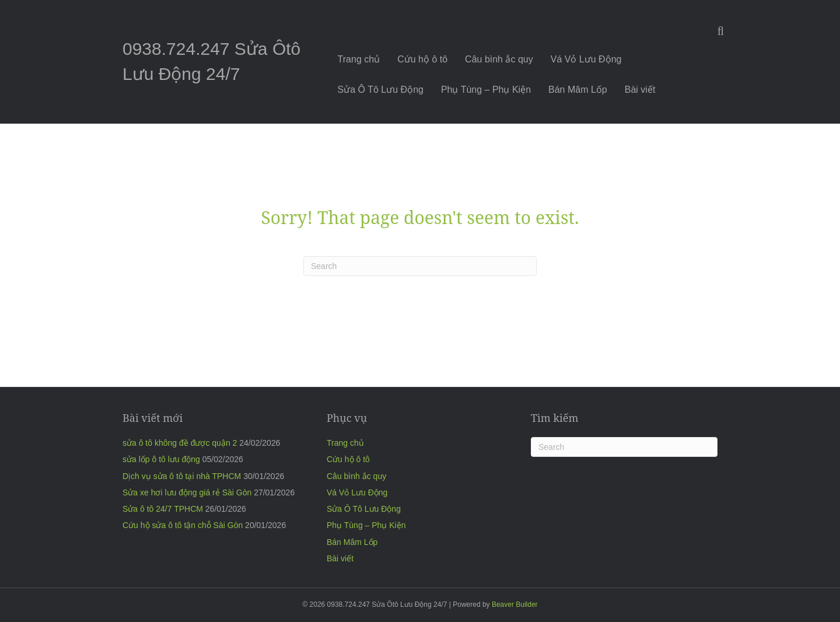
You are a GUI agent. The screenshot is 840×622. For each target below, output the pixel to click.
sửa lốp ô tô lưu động (161, 459)
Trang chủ (359, 59)
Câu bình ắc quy (499, 59)
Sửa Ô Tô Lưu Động (381, 90)
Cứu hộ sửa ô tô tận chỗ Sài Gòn (183, 525)
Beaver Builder (515, 604)
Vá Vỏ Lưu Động (586, 59)
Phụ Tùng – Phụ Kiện (486, 90)
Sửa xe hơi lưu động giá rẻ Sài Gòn (187, 492)
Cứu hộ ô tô (422, 59)
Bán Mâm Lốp (578, 90)
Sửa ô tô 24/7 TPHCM (163, 509)
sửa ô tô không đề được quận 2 (180, 443)
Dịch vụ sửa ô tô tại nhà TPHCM (182, 476)
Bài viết (640, 90)
